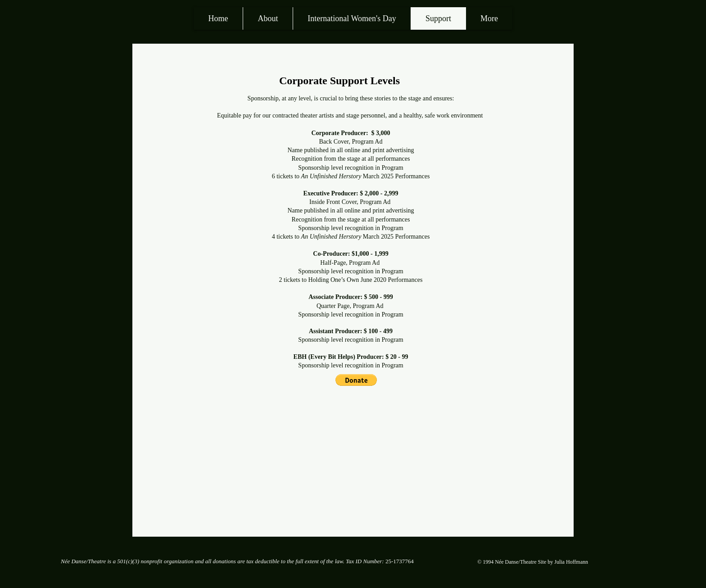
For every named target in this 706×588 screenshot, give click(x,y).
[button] (356, 380)
